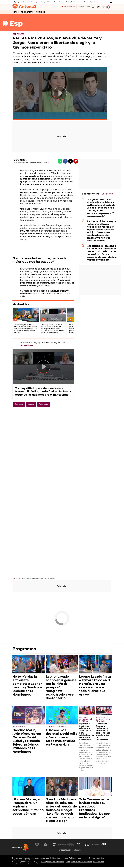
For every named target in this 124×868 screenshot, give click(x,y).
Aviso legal (45, 859)
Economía (19, 405)
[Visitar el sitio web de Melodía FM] (104, 846)
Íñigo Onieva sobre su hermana (100, 2)
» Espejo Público (39, 580)
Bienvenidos (19, 728)
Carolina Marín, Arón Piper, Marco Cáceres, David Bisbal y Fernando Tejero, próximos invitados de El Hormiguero (27, 742)
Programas (27, 13)
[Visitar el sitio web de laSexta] (45, 846)
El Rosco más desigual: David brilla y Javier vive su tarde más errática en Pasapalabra (62, 738)
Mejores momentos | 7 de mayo (86, 721)
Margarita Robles (82, 2)
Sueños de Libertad (58, 2)
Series (16, 13)
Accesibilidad (99, 863)
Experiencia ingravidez (42, 2)
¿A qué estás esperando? (24, 2)
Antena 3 (16, 580)
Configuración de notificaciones (79, 863)
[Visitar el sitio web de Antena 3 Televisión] (37, 846)
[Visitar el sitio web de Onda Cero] (87, 846)
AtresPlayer (27, 347)
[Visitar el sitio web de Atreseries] (79, 846)
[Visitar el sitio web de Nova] (62, 846)
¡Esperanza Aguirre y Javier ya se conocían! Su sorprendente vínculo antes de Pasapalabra (103, 733)
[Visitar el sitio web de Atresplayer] (66, 851)
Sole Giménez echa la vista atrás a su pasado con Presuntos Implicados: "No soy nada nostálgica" (94, 809)
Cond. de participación (94, 859)
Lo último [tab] (107, 195)
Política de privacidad (59, 859)
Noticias (41, 13)
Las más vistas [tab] (91, 195)
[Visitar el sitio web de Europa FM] (95, 846)
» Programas (26, 580)
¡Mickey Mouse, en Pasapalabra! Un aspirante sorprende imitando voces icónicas (28, 808)
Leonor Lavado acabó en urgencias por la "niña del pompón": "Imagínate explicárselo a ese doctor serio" (61, 688)
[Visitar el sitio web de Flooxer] (78, 851)
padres (31, 405)
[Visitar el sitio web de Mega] (70, 846)
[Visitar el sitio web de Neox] (54, 846)
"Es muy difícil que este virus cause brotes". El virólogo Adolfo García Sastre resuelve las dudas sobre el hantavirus (43, 393)
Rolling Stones (70, 2)
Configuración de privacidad (53, 863)
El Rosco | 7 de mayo (56, 728)
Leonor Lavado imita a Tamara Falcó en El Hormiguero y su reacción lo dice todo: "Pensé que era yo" (95, 687)
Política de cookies (77, 859)
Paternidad (44, 405)
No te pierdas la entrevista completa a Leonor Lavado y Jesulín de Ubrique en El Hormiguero (27, 687)
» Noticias (51, 580)
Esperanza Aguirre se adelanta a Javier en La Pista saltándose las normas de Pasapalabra (86, 733)
